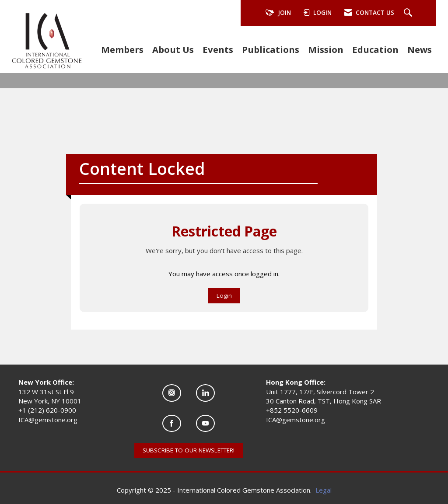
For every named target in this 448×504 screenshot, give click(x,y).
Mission (326, 49)
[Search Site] (409, 13)
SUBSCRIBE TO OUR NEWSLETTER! (189, 450)
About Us (173, 49)
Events (218, 49)
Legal (324, 490)
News (420, 49)
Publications (271, 49)
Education (375, 49)
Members (122, 49)
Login (224, 295)
